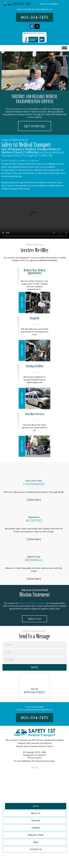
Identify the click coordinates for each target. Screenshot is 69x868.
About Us (35, 619)
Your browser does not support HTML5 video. (34, 218)
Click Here (22, 302)
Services (36, 820)
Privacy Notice (34, 758)
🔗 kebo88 (35, 768)
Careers (36, 828)
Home (36, 806)
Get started (34, 126)
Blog (36, 842)
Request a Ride (36, 835)
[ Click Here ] (34, 500)
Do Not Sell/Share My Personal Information (34, 761)
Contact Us (36, 849)
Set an (35, 691)
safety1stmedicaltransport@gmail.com (35, 9)
